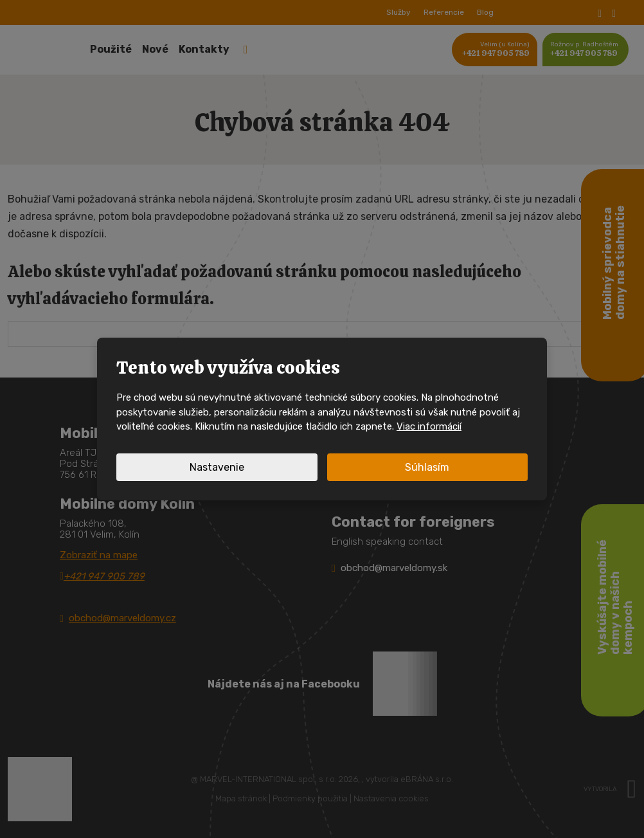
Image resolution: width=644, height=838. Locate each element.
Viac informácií (429, 426)
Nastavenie (217, 467)
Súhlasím (427, 467)
